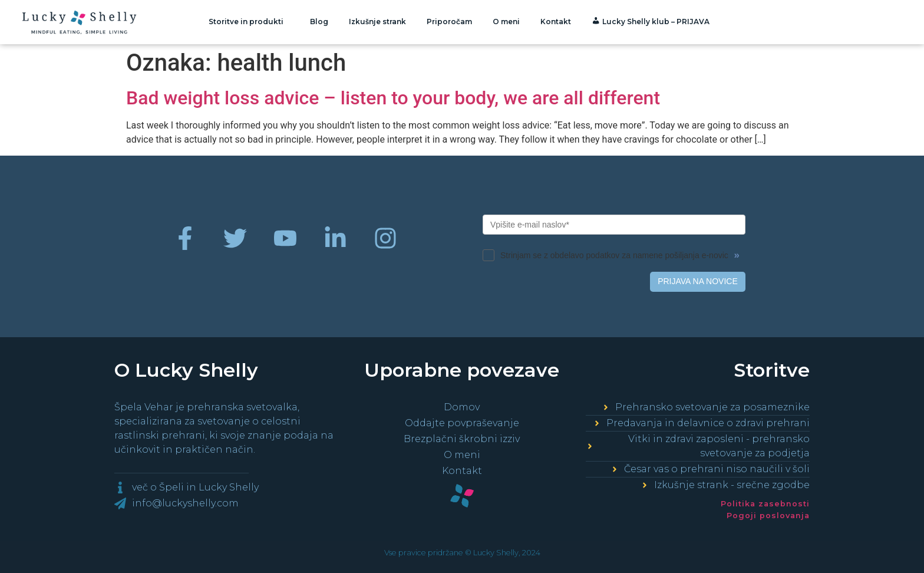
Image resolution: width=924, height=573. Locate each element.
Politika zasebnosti (765, 504)
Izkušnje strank (377, 22)
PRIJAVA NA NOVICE (698, 281)
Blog (319, 22)
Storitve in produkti (249, 22)
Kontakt (556, 22)
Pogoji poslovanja (768, 516)
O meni (506, 22)
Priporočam (449, 22)
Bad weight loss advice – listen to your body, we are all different (393, 98)
